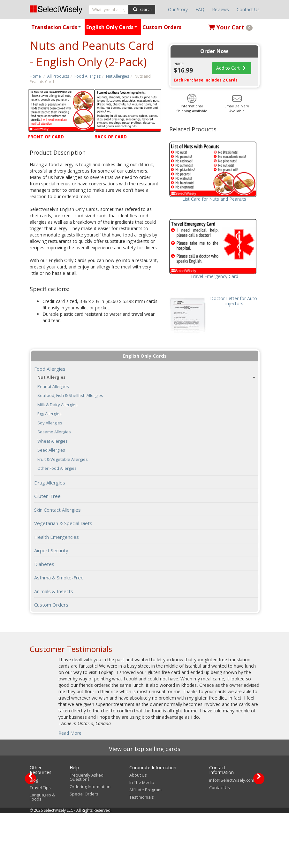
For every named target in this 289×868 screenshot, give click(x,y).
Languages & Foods (42, 852)
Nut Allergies (118, 76)
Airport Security (51, 550)
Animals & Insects (54, 591)
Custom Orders (162, 27)
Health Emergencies (57, 537)
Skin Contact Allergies (57, 510)
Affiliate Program (145, 845)
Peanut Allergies (53, 387)
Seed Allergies (51, 450)
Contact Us (248, 9)
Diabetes (44, 564)
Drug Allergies (50, 483)
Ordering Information (90, 841)
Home (35, 76)
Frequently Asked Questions (87, 832)
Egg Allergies (49, 414)
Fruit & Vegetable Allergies (63, 459)
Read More (70, 733)
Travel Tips (40, 842)
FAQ (200, 9)
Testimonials (142, 852)
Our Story (178, 9)
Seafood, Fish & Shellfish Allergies (70, 395)
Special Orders (84, 849)
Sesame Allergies (54, 432)
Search (142, 9)
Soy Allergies (50, 423)
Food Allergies (87, 76)
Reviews (221, 9)
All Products (58, 76)
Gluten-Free (47, 496)
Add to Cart (232, 68)
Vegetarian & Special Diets (63, 523)
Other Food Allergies (57, 468)
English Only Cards (113, 29)
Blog (34, 835)
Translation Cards (57, 29)
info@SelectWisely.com (232, 835)
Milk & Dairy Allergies (57, 405)
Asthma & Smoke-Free (59, 577)
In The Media (142, 837)
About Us (138, 830)
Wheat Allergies (53, 441)
